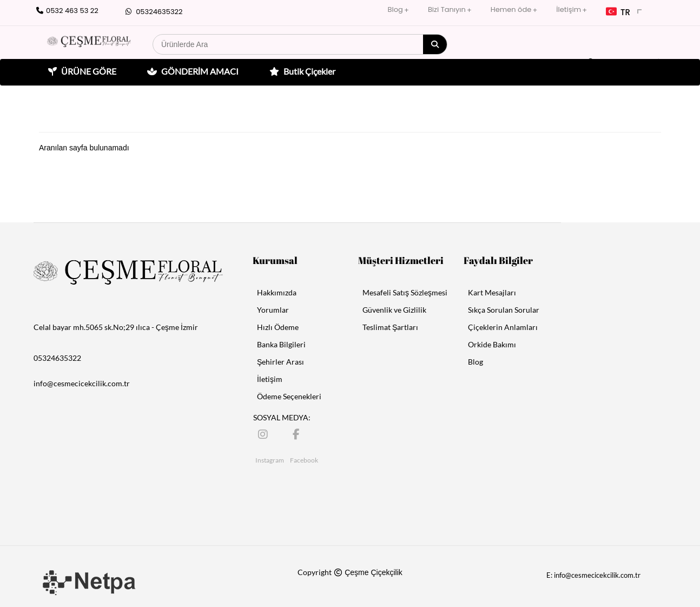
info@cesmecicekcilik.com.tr (82, 383)
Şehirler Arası (280, 362)
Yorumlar (273, 310)
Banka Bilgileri (281, 344)
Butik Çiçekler (301, 71)
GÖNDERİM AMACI (191, 71)
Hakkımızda (277, 292)
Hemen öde (511, 9)
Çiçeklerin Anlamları (503, 327)
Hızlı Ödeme (278, 327)
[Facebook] (298, 434)
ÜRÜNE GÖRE (81, 71)
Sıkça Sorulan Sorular (504, 310)
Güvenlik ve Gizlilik (394, 310)
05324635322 (153, 12)
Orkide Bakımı (492, 344)
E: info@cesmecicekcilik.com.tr (593, 575)
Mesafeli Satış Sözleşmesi (405, 292)
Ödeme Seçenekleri (289, 396)
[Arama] (435, 44)
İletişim (569, 9)
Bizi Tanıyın (447, 9)
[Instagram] (264, 434)
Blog (395, 9)
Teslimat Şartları (390, 327)
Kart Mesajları (492, 292)
